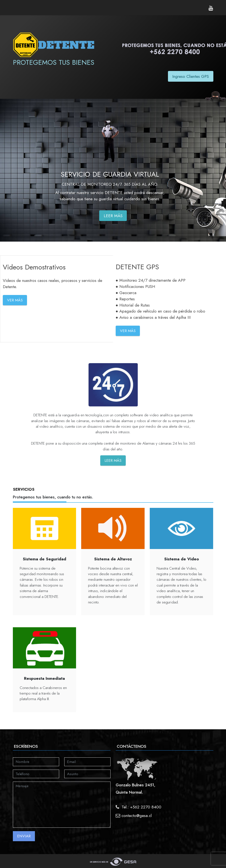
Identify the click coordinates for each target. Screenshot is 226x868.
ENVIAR (24, 836)
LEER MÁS (113, 216)
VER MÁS (15, 300)
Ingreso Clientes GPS (191, 76)
